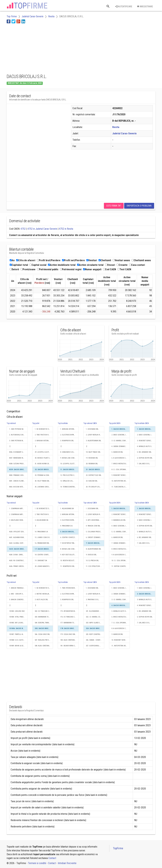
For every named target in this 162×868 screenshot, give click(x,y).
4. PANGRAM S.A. (67, 526)
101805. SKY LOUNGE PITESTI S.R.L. (18, 623)
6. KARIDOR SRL (117, 537)
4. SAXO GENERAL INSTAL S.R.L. (121, 526)
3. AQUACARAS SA (42, 520)
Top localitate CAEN (142, 423)
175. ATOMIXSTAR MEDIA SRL (69, 611)
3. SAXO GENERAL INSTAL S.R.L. (146, 520)
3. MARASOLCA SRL (119, 520)
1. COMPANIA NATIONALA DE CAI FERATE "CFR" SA (18, 509)
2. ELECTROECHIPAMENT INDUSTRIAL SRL (69, 435)
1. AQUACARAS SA (67, 509)
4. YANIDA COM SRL (93, 526)
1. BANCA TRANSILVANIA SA (18, 588)
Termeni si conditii (37, 863)
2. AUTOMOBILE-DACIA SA (18, 435)
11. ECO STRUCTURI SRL (94, 566)
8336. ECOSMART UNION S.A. (18, 452)
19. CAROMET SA (41, 561)
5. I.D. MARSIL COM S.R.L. (121, 532)
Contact (52, 858)
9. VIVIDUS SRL (91, 555)
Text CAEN (124, 269)
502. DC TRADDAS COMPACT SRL (44, 611)
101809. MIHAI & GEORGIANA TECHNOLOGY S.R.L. (18, 646)
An (12, 260)
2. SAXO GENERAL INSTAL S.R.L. (121, 435)
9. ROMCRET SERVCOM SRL (121, 475)
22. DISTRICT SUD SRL (94, 475)
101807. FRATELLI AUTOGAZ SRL (18, 634)
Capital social (38, 265)
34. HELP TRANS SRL (42, 481)
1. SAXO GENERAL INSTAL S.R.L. (121, 588)
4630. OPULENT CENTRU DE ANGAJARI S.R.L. (18, 532)
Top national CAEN (90, 423)
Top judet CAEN (115, 423)
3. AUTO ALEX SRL (41, 600)
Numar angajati (92, 269)
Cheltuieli (105, 260)
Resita (116, 127)
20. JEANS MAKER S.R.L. (44, 566)
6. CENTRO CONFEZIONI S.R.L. (69, 537)
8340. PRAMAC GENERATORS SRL (18, 475)
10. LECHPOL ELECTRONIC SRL (69, 464)
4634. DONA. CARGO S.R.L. (18, 555)
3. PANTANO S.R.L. (93, 600)
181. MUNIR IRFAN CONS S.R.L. (69, 646)
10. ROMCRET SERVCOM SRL (121, 640)
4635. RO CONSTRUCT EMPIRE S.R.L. (18, 561)
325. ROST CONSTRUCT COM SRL (95, 634)
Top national (11, 423)
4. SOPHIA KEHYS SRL (145, 526)
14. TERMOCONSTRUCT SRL (69, 487)
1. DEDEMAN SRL (92, 429)
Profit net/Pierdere (73, 260)
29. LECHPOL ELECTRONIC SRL (44, 452)
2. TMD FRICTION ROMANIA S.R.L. (44, 435)
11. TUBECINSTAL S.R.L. (120, 487)
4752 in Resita (66, 229)
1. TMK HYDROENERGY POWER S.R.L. (69, 588)
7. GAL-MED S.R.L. (144, 464)
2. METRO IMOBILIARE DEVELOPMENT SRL (44, 594)
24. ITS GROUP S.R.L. (93, 487)
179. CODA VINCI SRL (68, 634)
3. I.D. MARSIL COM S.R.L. (121, 441)
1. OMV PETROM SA (16, 429)
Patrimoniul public (48, 269)
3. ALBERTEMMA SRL (93, 441)
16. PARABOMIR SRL (42, 543)
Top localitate (63, 423)
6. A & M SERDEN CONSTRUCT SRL (121, 458)
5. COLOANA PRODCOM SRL (95, 532)
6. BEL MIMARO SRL (144, 537)
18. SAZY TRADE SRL (93, 452)
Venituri (92, 260)
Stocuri (110, 265)
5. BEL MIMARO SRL (144, 452)
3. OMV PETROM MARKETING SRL (18, 441)
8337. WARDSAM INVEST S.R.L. (18, 458)
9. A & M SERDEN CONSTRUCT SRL (121, 555)
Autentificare (124, 7)
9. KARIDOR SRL (117, 634)
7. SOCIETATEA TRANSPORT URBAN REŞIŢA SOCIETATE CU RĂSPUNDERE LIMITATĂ (69, 543)
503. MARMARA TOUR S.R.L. (44, 617)
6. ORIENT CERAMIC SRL (95, 537)
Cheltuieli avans (141, 260)
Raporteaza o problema (139, 206)
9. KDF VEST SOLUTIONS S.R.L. (69, 555)
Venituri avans (121, 260)
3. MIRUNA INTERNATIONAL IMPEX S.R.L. (44, 441)
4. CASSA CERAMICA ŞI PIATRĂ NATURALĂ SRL (121, 446)
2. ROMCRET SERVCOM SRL (121, 514)
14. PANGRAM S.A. (42, 532)
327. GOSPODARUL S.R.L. (95, 646)
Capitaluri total (19, 265)
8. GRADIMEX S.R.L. (67, 452)
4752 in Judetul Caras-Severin (42, 229)
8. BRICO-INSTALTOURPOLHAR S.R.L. (121, 549)
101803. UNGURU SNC (17, 611)
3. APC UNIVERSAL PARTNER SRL (95, 520)
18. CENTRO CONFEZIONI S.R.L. (44, 555)
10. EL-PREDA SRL (92, 561)
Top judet (36, 423)
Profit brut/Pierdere (49, 260)
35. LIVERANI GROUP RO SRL (44, 487)
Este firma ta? (114, 206)
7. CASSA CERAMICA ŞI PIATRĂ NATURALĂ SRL (121, 543)
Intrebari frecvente (67, 863)
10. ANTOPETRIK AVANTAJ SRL (121, 481)
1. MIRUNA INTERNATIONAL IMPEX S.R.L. (69, 429)
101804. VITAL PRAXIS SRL (18, 617)
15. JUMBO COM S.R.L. (43, 537)
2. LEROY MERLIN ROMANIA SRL (95, 435)
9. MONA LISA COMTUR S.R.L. (69, 458)
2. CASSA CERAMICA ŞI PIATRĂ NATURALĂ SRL (121, 594)
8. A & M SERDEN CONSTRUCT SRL (121, 628)
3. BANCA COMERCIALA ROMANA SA (18, 600)
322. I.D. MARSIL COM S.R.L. (95, 617)
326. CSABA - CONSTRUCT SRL (95, 640)
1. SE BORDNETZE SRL (43, 429)
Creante (122, 265)
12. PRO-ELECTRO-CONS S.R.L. (69, 475)
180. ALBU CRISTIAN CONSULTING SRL (69, 640)
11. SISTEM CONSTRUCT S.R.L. (121, 566)
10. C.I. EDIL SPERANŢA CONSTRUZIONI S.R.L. (121, 561)
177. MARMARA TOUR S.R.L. (69, 623)
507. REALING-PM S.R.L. (43, 640)
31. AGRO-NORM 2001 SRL (44, 464)
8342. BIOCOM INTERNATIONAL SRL (18, 487)
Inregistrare (145, 7)
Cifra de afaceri (26, 260)
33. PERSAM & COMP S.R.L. (44, 475)
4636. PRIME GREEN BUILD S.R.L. (18, 566)
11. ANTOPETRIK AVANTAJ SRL (121, 646)
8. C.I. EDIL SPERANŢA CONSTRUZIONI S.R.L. (121, 470)
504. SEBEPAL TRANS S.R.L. (44, 623)
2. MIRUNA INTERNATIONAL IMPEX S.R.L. (69, 514)
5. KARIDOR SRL (117, 452)
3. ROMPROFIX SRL (67, 441)
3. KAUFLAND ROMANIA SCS (18, 520)
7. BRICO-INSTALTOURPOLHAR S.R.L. (121, 464)
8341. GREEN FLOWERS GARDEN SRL (18, 481)
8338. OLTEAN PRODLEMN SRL (18, 464)
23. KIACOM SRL (92, 481)
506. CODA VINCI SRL (42, 634)
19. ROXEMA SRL (92, 458)
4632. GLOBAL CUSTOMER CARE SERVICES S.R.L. (18, 543)
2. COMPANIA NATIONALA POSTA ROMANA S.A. (18, 514)
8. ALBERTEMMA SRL (93, 549)
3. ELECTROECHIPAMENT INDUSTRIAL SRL (69, 520)
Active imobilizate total (62, 265)
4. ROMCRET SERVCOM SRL (146, 605)
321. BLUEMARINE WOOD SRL (95, 611)
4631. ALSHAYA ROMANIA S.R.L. (18, 537)
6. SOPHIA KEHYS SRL (145, 458)
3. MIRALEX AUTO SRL (145, 600)
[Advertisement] (64, 48)
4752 (23, 229)
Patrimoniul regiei (71, 269)
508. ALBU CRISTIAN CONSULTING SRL (44, 646)
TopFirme (118, 848)
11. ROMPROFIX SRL (67, 566)
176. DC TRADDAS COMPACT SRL (69, 617)
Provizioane (28, 269)
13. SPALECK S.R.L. (67, 481)
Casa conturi (137, 265)
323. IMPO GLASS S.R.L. (94, 623)
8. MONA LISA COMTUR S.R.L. (69, 549)
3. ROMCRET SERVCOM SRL (146, 441)
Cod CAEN (109, 269)
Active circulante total (90, 265)
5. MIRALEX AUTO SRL (145, 532)
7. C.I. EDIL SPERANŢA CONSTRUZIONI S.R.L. (121, 623)
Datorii (14, 269)
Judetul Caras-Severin (124, 133)
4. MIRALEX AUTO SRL (145, 446)
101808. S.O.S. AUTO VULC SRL (18, 640)
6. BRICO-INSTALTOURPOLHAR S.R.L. (121, 617)
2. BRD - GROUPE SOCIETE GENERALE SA (18, 594)
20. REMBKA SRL (92, 464)
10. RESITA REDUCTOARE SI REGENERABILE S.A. (69, 561)
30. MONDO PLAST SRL (43, 458)
